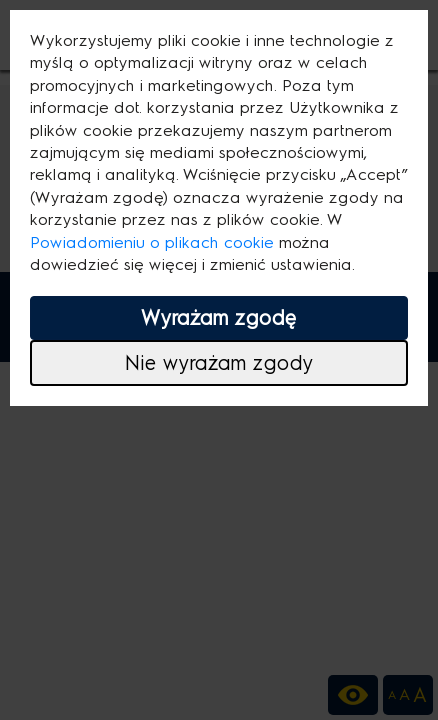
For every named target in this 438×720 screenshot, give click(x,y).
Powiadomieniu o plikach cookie (152, 242)
